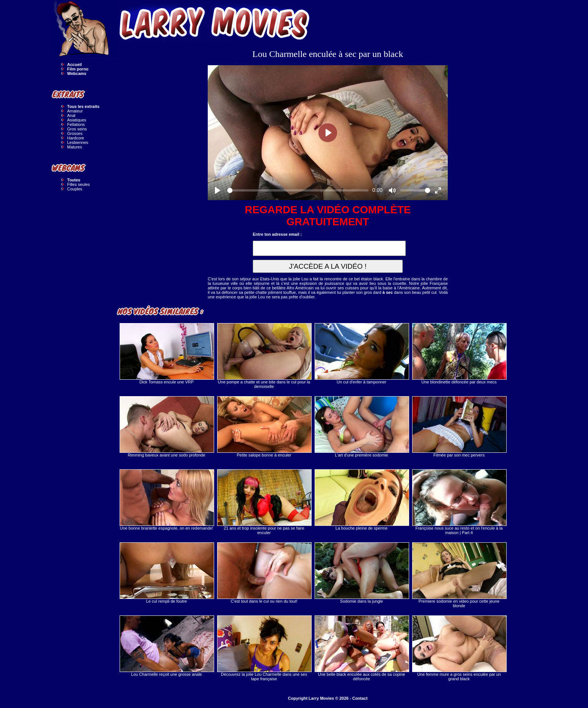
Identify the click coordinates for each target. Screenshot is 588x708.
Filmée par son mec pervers (459, 427)
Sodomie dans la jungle (361, 573)
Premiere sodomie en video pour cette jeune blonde (459, 575)
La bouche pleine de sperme (361, 500)
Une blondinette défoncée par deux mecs (459, 354)
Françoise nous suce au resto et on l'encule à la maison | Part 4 (459, 502)
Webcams (77, 73)
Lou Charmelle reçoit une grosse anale (166, 646)
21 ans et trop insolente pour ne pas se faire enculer (264, 502)
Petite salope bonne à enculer (264, 427)
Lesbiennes (78, 142)
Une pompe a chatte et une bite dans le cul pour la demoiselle (264, 356)
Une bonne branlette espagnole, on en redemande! (166, 500)
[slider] (298, 190)
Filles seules (79, 184)
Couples (75, 189)
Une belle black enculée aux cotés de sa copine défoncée (361, 648)
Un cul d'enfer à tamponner (361, 354)
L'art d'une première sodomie (361, 427)
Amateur (75, 111)
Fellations (76, 124)
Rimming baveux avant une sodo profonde (166, 427)
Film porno (78, 69)
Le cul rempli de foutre (166, 573)
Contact (360, 698)
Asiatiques (77, 120)
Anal (71, 115)
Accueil (74, 64)
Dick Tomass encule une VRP (166, 354)
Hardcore (76, 138)
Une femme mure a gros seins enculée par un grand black (459, 648)
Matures (75, 147)
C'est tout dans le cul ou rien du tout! (264, 573)
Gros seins (77, 129)
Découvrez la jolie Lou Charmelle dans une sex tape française (264, 648)
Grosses (75, 133)
